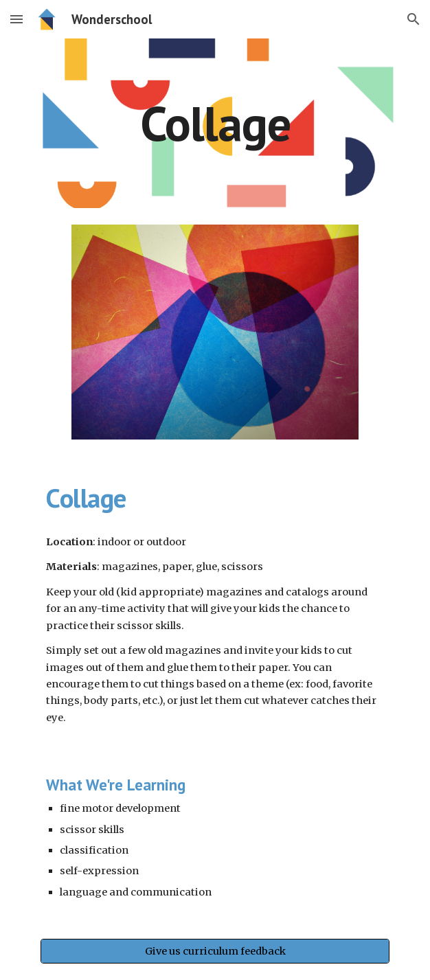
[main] (215, 123)
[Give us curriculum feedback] (215, 951)
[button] (16, 19)
